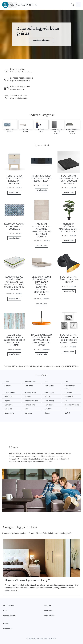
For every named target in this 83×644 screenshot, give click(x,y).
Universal (8, 386)
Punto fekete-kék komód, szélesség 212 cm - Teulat (41, 178)
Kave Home (50, 386)
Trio (67, 409)
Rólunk (6, 623)
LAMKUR (49, 409)
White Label (50, 393)
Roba (7, 382)
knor (47, 382)
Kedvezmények (9, 615)
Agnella (8, 401)
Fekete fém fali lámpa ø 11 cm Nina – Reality (69, 279)
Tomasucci (70, 397)
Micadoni (8, 409)
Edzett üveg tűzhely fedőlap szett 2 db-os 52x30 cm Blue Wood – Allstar (14, 340)
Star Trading (50, 401)
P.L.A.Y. (48, 397)
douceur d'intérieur (73, 405)
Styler (27, 409)
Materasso (29, 386)
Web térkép (49, 610)
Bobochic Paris (31, 393)
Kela (67, 382)
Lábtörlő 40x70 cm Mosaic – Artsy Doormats (14, 226)
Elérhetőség (8, 628)
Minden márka (9, 605)
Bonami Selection (32, 401)
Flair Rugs (69, 393)
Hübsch (28, 397)
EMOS (68, 413)
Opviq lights (9, 413)
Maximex (29, 413)
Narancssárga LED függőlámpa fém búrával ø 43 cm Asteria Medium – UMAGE (41, 340)
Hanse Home (30, 405)
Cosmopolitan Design (71, 387)
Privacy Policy (50, 615)
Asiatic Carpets (31, 382)
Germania (9, 405)
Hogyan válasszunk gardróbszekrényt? (27, 580)
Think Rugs (50, 405)
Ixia (67, 401)
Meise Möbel (10, 393)
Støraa (48, 413)
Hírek (5, 610)
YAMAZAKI (9, 397)
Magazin (47, 605)
